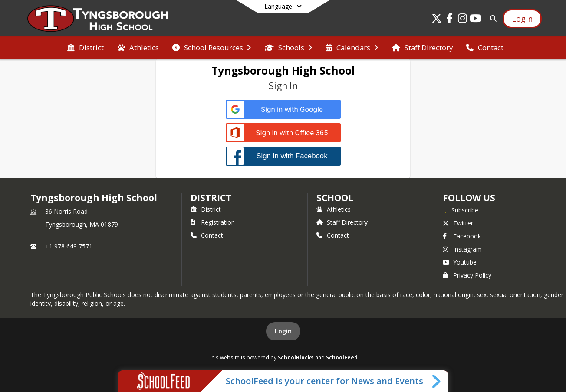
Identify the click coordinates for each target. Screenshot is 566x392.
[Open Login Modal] (522, 19)
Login (283, 331)
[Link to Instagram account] (463, 20)
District (206, 209)
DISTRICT (211, 198)
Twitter (458, 223)
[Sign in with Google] (283, 109)
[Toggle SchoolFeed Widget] (437, 381)
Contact (207, 235)
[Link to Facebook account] (450, 20)
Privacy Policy (467, 275)
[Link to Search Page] (492, 18)
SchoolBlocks (296, 357)
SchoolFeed (342, 357)
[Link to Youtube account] (476, 20)
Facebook (462, 236)
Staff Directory (342, 222)
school (335, 198)
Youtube (460, 262)
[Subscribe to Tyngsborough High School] (461, 210)
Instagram (462, 249)
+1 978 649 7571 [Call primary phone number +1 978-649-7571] (69, 246)
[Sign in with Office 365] (283, 133)
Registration (213, 222)
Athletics (334, 209)
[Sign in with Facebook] (283, 156)
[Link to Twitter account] (437, 20)
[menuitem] (86, 48)
